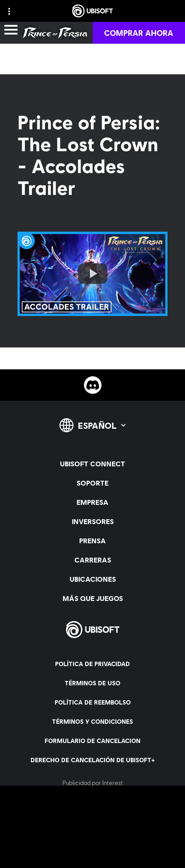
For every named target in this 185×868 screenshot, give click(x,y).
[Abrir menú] (11, 30)
